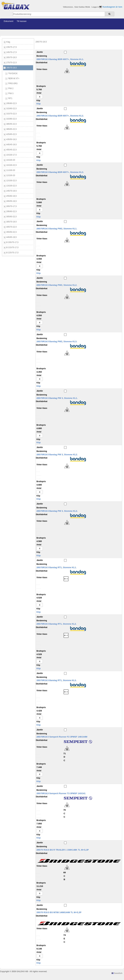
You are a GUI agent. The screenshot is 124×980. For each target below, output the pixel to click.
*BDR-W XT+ (14, 78)
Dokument (8, 21)
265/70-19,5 (11, 57)
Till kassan (22, 21)
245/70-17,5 (11, 52)
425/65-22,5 (11, 134)
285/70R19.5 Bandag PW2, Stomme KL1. (57, 229)
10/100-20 (11, 160)
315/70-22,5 (11, 114)
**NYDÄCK (13, 73)
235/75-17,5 (11, 47)
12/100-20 (11, 175)
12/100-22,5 (11, 181)
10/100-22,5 (11, 165)
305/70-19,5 (11, 222)
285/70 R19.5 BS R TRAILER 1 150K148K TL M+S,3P (63, 850)
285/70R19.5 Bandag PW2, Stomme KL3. (57, 341)
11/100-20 (11, 170)
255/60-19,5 (11, 196)
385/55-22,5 (11, 124)
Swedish (117, 973)
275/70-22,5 (11, 63)
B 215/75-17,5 (12, 247)
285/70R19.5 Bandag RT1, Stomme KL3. (57, 680)
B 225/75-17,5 (12, 253)
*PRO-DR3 (13, 83)
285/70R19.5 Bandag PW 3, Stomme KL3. (57, 511)
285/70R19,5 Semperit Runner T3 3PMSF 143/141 (61, 793)
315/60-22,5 (11, 109)
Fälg (8, 42)
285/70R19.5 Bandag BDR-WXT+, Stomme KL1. (60, 59)
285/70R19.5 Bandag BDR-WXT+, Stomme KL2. (60, 116)
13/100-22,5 (11, 186)
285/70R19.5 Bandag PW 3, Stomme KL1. (57, 398)
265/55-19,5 (11, 201)
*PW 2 (11, 88)
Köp (39, 104)
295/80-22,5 (11, 103)
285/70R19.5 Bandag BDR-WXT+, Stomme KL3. (60, 172)
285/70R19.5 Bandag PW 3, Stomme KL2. (57, 455)
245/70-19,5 (11, 191)
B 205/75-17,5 (12, 242)
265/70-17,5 (11, 206)
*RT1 (10, 98)
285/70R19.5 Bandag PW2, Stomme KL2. (57, 285)
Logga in (96, 7)
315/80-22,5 (11, 119)
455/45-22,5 (11, 150)
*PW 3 (11, 93)
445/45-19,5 (11, 145)
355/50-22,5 (11, 232)
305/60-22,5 (11, 217)
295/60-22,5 (11, 211)
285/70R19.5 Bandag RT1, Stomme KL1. (57, 567)
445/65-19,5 (11, 237)
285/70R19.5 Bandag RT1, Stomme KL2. (57, 624)
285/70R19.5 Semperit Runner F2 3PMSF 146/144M (62, 737)
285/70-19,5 (11, 68)
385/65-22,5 (11, 129)
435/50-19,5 (11, 139)
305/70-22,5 (11, 227)
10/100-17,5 (11, 155)
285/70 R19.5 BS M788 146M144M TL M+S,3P (59, 912)
